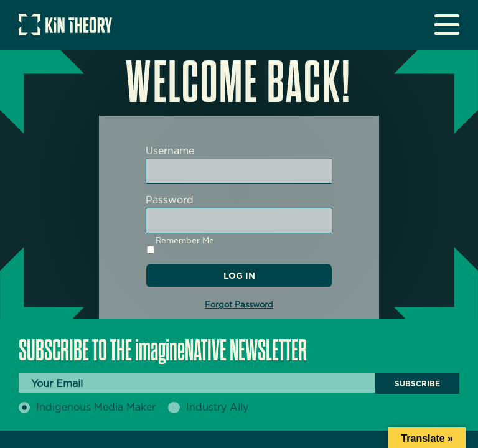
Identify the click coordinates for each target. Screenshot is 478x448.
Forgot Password (239, 305)
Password (170, 200)
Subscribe (417, 384)
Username (170, 151)
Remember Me (180, 245)
